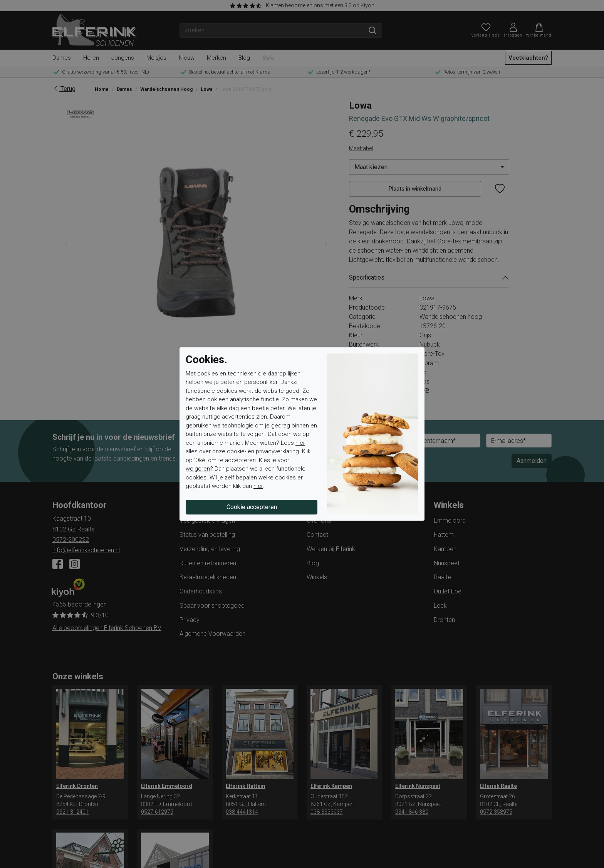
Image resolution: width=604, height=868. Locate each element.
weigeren (198, 469)
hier (300, 443)
